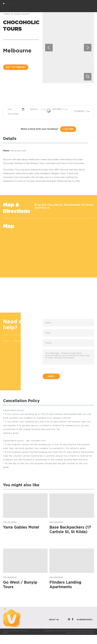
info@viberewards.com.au (26, 341)
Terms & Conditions (11, 631)
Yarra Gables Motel (21, 527)
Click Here (68, 129)
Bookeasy (89, 631)
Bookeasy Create (86, 633)
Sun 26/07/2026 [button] (13, 110)
